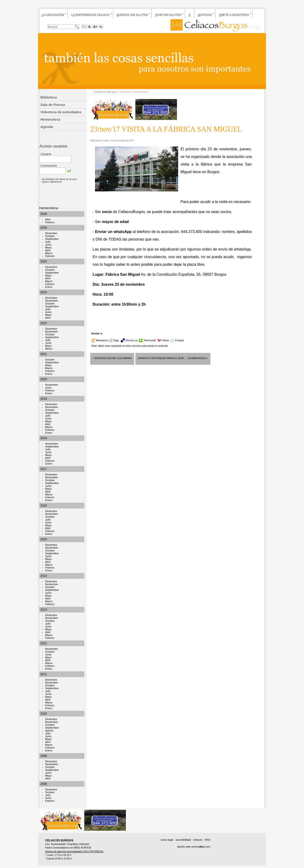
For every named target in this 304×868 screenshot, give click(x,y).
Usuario (46, 154)
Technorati (150, 340)
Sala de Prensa (53, 105)
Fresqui (179, 340)
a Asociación (53, 15)
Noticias (125, 92)
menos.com (201, 847)
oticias (205, 15)
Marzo (49, 253)
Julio (48, 242)
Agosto (49, 730)
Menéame (102, 340)
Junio (48, 245)
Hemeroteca (50, 119)
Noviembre (52, 301)
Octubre (50, 236)
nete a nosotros (234, 15)
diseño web (184, 847)
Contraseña (49, 166)
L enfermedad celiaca (90, 15)
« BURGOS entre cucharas (112, 358)
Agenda (47, 127)
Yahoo (165, 340)
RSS (207, 840)
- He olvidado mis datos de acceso (59, 179)
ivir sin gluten (168, 15)
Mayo (48, 247)
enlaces (198, 840)
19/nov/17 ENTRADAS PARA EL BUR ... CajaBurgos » (173, 358)
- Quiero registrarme (51, 182)
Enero (49, 287)
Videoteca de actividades (61, 112)
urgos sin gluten (132, 15)
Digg (116, 340)
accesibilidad (183, 840)
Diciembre (51, 233)
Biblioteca (49, 97)
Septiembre (52, 239)
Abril (48, 219)
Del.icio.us (132, 340)
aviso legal (167, 840)
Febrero (50, 222)
